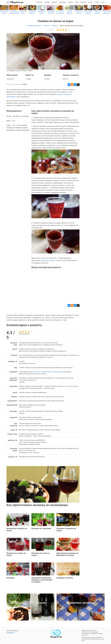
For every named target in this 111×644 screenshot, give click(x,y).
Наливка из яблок (65, 578)
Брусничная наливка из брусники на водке (68, 554)
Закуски (70, 2)
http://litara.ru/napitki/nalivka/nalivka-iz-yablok (48, 372)
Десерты (54, 2)
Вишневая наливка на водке (17, 529)
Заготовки (63, 2)
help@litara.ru (11, 633)
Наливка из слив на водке (40, 554)
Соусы (97, 2)
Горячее (47, 2)
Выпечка (40, 2)
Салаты (91, 2)
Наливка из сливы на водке (16, 554)
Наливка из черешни (41, 528)
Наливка (10, 578)
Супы (103, 2)
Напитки (83, 2)
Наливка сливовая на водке (66, 529)
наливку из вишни (48, 260)
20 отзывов (51, 30)
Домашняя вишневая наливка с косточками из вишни (42, 580)
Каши (77, 2)
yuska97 (25, 84)
